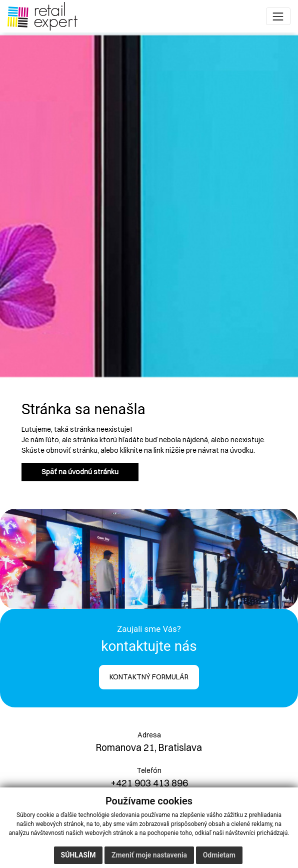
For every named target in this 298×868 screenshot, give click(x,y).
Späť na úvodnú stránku (80, 472)
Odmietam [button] (219, 855)
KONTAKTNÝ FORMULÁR (149, 677)
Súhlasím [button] (78, 855)
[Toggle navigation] (278, 16)
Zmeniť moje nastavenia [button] (149, 855)
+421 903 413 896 (149, 783)
